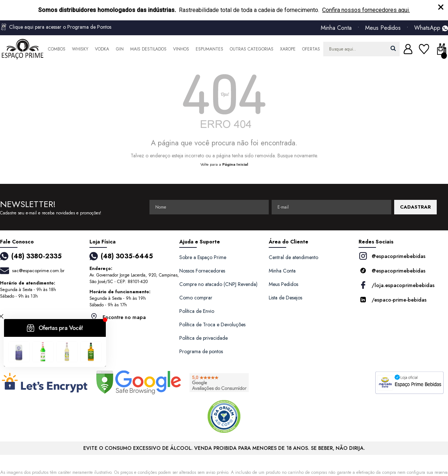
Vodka (102, 49)
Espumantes (209, 49)
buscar (393, 48)
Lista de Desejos (285, 298)
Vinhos (181, 49)
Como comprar (196, 298)
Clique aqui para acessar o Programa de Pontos (56, 27)
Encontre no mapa (118, 317)
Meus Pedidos (383, 28)
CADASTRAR (415, 207)
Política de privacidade (203, 338)
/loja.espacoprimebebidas (397, 285)
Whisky (80, 49)
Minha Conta (336, 28)
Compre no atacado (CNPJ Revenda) (218, 284)
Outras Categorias (252, 49)
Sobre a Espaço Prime (203, 257)
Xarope (288, 49)
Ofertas (311, 49)
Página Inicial (235, 164)
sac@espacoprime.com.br (38, 271)
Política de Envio (197, 311)
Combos (57, 49)
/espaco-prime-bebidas (393, 300)
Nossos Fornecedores (202, 271)
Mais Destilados (148, 49)
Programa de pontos (201, 351)
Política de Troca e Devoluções (212, 324)
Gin (120, 49)
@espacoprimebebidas (392, 256)
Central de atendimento (293, 257)
